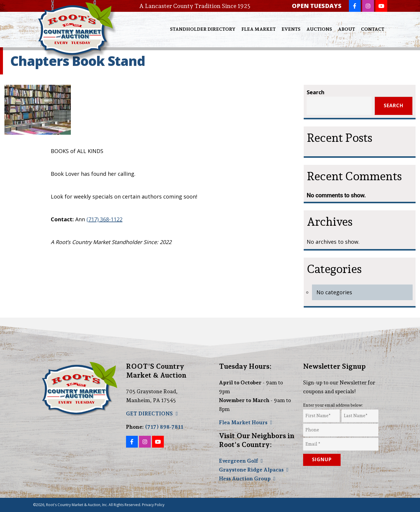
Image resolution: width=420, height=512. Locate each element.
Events (291, 29)
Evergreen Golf (238, 461)
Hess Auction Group (245, 478)
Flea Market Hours (243, 422)
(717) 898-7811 (164, 427)
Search (316, 92)
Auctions (319, 29)
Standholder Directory (203, 29)
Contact (373, 29)
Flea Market (259, 29)
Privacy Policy (153, 505)
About (347, 29)
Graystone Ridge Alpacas (251, 470)
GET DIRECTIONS (149, 413)
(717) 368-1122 (104, 219)
